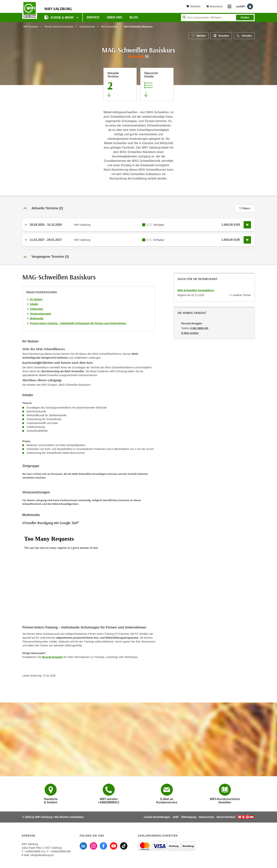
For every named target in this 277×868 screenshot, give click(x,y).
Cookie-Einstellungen (157, 817)
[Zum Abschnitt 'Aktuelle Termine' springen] (120, 84)
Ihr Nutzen (36, 299)
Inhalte (34, 304)
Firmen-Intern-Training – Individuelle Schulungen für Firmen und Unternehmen (78, 323)
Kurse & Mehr (59, 17)
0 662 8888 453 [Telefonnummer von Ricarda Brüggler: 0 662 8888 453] (199, 328)
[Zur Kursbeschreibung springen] (157, 84)
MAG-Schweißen (109, 27)
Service (93, 17)
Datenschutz (206, 817)
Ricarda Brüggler (53, 657)
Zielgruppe (37, 309)
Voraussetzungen (41, 314)
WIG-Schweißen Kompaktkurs (196, 290)
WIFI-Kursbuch (31, 27)
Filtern (245, 208)
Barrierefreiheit (226, 817)
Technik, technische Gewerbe (59, 27)
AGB (176, 817)
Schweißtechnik (87, 27)
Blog (134, 17)
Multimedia (37, 318)
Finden (245, 17)
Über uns (115, 17)
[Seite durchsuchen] (218, 17)
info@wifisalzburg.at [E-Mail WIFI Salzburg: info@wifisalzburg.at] (42, 855)
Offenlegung (189, 817)
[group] (138, 57)
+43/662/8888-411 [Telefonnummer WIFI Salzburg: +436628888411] (35, 851)
